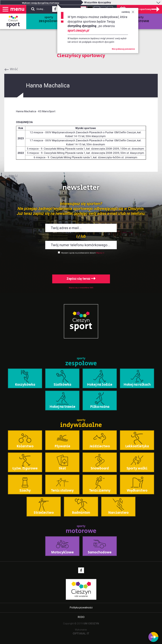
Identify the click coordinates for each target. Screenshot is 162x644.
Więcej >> (100, 253)
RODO (81, 617)
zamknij (128, 12)
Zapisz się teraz (81, 279)
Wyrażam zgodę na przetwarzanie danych (78, 253)
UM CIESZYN (91, 624)
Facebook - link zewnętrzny (55, 10)
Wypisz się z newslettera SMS (81, 288)
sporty (49, 20)
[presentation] (81, 264)
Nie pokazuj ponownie (123, 49)
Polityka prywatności (81, 608)
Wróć (14, 69)
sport (13, 24)
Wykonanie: (81, 631)
